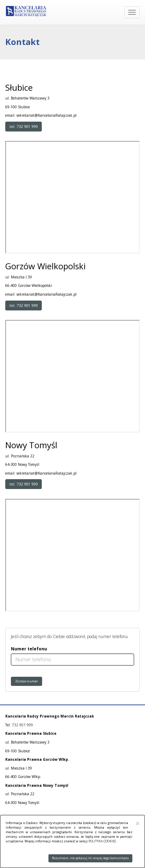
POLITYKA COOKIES (102, 841)
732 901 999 (22, 725)
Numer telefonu (29, 649)
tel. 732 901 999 (24, 126)
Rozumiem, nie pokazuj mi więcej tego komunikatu (90, 858)
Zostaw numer (27, 681)
